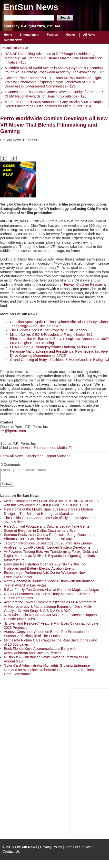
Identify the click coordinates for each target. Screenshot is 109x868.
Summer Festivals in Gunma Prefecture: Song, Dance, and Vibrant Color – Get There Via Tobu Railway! (50, 537)
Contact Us (11, 851)
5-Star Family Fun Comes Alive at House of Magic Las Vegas (51, 590)
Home (8, 35)
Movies (71, 35)
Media (62, 448)
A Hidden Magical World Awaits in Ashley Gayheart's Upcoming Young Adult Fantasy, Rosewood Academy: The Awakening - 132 (55, 70)
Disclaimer (35, 456)
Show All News (12, 456)
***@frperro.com (13, 431)
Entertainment (29, 35)
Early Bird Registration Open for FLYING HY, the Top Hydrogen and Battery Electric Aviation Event (45, 566)
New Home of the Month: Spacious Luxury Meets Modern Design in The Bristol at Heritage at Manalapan (49, 511)
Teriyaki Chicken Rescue (83, 284)
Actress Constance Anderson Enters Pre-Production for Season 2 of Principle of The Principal (47, 634)
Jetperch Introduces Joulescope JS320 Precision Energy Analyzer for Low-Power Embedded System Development (49, 545)
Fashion (52, 35)
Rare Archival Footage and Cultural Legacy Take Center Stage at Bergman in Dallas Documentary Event (47, 528)
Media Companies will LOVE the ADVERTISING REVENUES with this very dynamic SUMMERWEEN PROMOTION (51, 503)
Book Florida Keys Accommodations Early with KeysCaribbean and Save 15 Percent (40, 651)
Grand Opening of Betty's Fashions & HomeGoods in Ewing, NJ (59, 360)
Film (72, 448)
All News (89, 35)
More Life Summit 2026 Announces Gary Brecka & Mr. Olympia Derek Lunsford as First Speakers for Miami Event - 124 (54, 104)
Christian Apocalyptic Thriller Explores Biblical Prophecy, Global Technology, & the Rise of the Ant (59, 324)
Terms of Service (78, 847)
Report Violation (58, 456)
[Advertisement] (89, 762)
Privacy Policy (51, 847)
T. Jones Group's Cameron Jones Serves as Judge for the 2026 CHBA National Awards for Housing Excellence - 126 (54, 94)
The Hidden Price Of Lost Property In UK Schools (48, 330)
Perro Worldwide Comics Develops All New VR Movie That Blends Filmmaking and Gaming (54, 125)
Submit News (13, 40)
